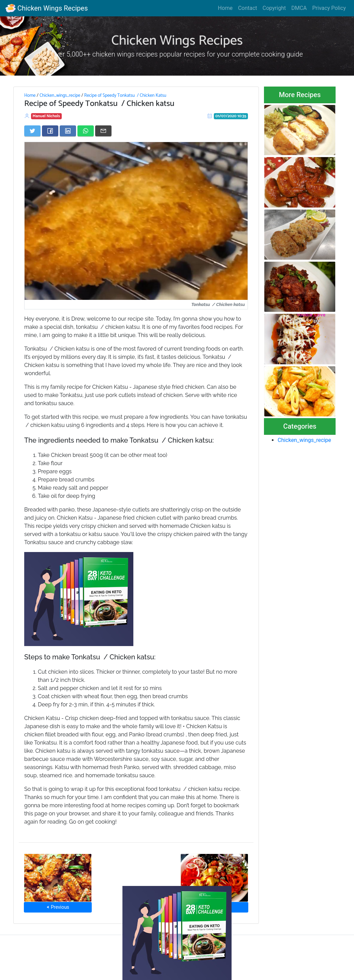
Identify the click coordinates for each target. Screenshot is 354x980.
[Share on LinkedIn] (68, 131)
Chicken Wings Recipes (47, 8)
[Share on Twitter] (32, 131)
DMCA (299, 8)
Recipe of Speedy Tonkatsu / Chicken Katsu (125, 95)
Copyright (274, 8)
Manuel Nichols (46, 116)
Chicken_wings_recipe (60, 95)
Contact (248, 8)
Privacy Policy (329, 8)
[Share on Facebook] (50, 131)
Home (225, 8)
